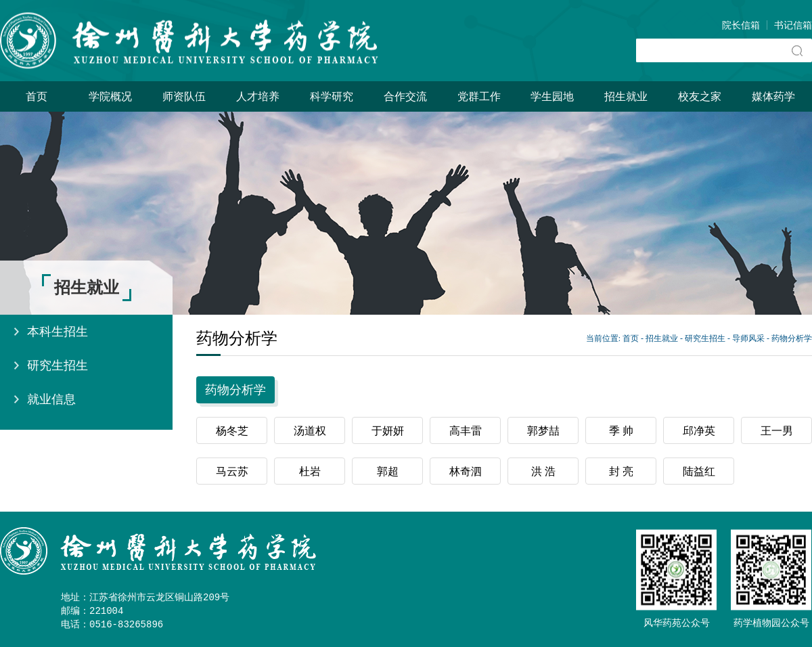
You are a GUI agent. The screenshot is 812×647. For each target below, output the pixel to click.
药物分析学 (792, 338)
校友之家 (700, 96)
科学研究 (332, 96)
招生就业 (626, 96)
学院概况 (110, 96)
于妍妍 (388, 431)
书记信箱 (793, 25)
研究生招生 (58, 365)
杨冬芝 (232, 431)
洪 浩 (543, 471)
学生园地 (552, 96)
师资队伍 (184, 96)
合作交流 (405, 96)
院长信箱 (741, 25)
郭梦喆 (543, 431)
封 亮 (621, 471)
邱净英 (699, 431)
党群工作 (479, 96)
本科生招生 (58, 332)
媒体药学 (773, 96)
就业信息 (51, 399)
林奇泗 (466, 471)
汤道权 (310, 431)
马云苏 (232, 471)
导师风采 (748, 338)
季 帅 (621, 431)
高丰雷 (466, 431)
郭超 (388, 471)
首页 (37, 96)
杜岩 (310, 471)
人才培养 (258, 96)
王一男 (777, 431)
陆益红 (699, 471)
